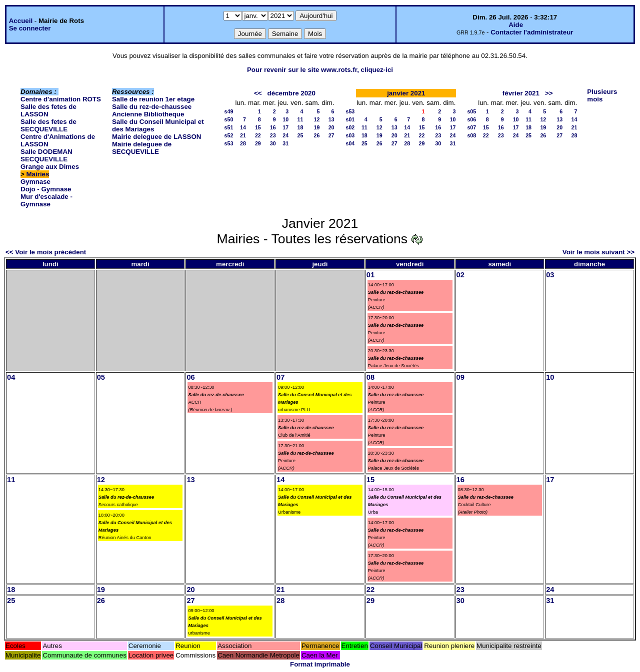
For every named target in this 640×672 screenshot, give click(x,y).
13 (331, 119)
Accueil (21, 21)
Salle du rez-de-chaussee (152, 107)
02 (460, 275)
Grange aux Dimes (50, 167)
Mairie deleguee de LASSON (157, 137)
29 (258, 143)
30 (273, 143)
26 (316, 135)
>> (549, 93)
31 (285, 143)
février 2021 (521, 93)
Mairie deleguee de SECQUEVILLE (142, 148)
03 (550, 275)
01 (370, 275)
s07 (471, 127)
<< (258, 93)
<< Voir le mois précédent (46, 252)
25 (300, 135)
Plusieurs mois (602, 95)
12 (316, 119)
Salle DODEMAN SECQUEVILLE (46, 155)
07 (280, 377)
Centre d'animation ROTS (61, 99)
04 (11, 377)
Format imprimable (320, 664)
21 (243, 135)
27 (331, 135)
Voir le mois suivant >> (598, 252)
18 (300, 127)
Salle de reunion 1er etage (153, 99)
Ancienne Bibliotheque (148, 114)
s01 (350, 119)
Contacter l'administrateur (532, 32)
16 (273, 127)
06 (190, 377)
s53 (229, 143)
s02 (350, 127)
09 (460, 377)
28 (243, 143)
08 (370, 377)
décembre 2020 (291, 93)
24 (285, 135)
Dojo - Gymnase (46, 189)
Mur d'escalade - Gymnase (46, 200)
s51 (229, 127)
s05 (471, 111)
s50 (229, 119)
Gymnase (35, 182)
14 (243, 127)
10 (285, 119)
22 (258, 135)
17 (285, 127)
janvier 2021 (406, 93)
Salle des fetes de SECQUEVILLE (48, 125)
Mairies (38, 174)
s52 (229, 135)
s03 (350, 135)
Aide (516, 25)
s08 (471, 135)
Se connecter (30, 28)
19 (316, 127)
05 (101, 377)
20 (331, 127)
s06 (471, 119)
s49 (229, 111)
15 (258, 127)
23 (273, 135)
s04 (350, 143)
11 (300, 119)
